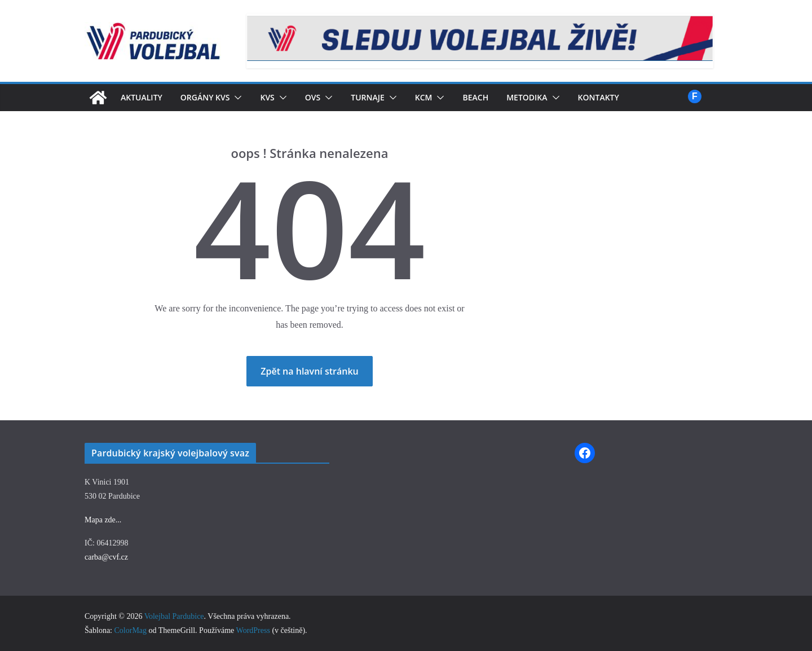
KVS (278, 97)
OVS (325, 97)
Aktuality (145, 97)
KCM (441, 97)
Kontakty (625, 97)
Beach (495, 97)
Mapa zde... (103, 520)
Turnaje (382, 97)
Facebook (695, 96)
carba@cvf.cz (106, 557)
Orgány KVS (213, 97)
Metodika (550, 97)
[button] (246, 98)
